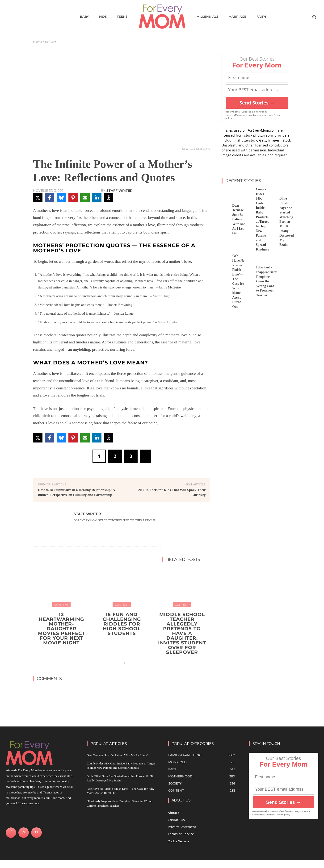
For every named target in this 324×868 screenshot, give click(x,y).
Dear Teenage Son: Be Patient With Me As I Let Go (238, 219)
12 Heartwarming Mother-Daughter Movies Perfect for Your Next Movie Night (61, 629)
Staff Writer (119, 191)
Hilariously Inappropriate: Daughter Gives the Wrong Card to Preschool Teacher (267, 281)
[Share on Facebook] (50, 198)
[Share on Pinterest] (73, 198)
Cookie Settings (179, 841)
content (51, 42)
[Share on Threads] (109, 198)
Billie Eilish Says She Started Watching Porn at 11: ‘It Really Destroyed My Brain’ (286, 222)
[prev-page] (117, 663)
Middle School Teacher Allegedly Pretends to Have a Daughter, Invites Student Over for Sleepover (182, 633)
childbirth (42, 416)
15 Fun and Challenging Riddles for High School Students (122, 624)
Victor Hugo (162, 296)
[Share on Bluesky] (61, 198)
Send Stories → (257, 103)
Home (38, 42)
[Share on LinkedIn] (97, 198)
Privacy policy (283, 815)
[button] (314, 17)
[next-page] (125, 663)
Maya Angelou (168, 322)
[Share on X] (38, 198)
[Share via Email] (85, 198)
